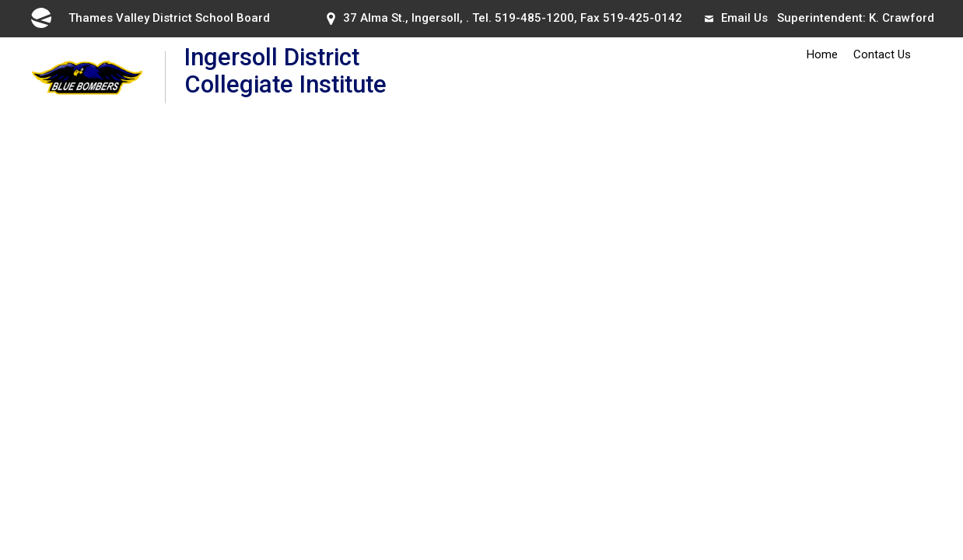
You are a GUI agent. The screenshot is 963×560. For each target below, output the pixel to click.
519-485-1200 (534, 18)
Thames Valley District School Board (149, 18)
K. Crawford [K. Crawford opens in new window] (902, 18)
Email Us (736, 18)
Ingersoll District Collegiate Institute (324, 77)
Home (822, 54)
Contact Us (882, 54)
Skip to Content (0, 0)
